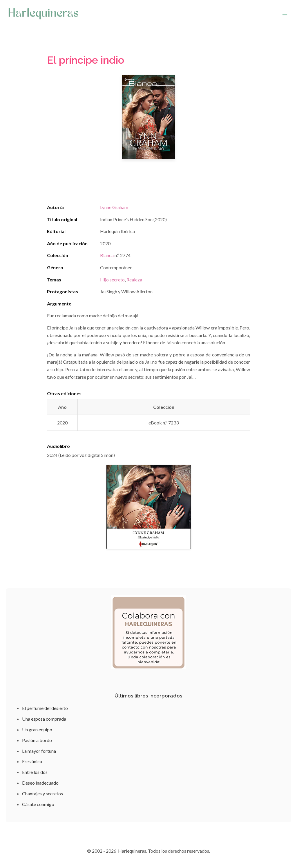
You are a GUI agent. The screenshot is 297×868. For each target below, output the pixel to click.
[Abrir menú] (285, 14)
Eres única (32, 761)
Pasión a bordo (37, 740)
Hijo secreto (112, 280)
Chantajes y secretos (42, 793)
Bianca (107, 255)
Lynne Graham (114, 207)
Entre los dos (35, 772)
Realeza (134, 280)
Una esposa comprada (44, 719)
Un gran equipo (37, 729)
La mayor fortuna (39, 751)
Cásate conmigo (38, 804)
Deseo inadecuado (40, 783)
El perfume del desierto (45, 708)
